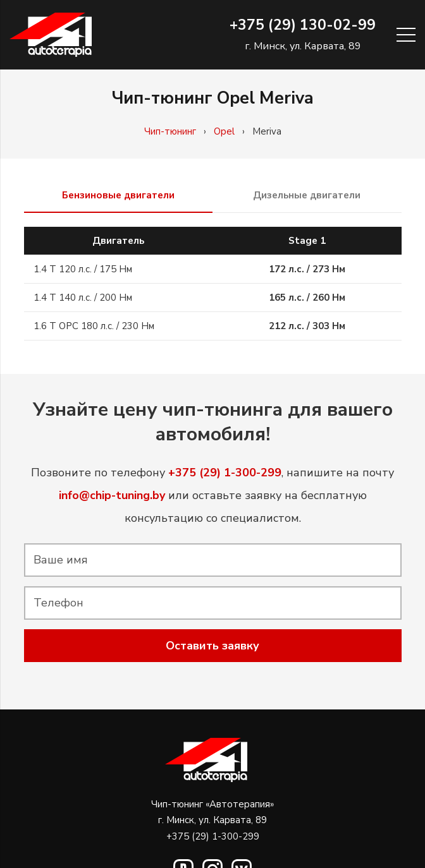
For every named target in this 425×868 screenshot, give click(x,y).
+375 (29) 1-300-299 (213, 836)
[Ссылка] (51, 35)
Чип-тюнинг (170, 131)
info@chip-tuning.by (112, 495)
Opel (224, 131)
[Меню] (406, 35)
